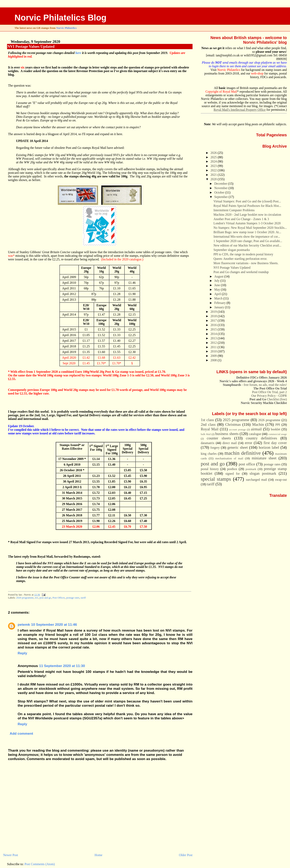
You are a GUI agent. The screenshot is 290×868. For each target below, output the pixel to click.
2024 (214, 161)
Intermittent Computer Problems (234, 210)
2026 (214, 153)
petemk (24, 625)
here (78, 53)
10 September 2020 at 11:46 (54, 625)
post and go (45, 598)
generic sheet (238, 447)
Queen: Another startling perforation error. (240, 259)
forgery (215, 448)
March (219, 298)
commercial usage (278, 434)
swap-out (281, 480)
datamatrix (208, 443)
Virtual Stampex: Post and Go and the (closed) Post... (247, 201)
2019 (214, 312)
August (219, 276)
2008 (214, 360)
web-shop (257, 73)
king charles (209, 454)
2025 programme (236, 420)
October (220, 192)
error (249, 443)
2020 (214, 179)
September (221, 197)
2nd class (208, 424)
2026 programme (269, 420)
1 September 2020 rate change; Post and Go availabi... (248, 241)
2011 (214, 347)
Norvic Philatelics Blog (61, 18)
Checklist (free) (268, 399)
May (218, 290)
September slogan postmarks (232, 250)
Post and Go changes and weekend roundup (241, 272)
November (221, 188)
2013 (214, 338)
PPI (278, 425)
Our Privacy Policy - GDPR (269, 396)
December (221, 184)
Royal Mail (210, 429)
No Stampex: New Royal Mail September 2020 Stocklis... (250, 228)
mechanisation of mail (229, 458)
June (218, 285)
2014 (214, 334)
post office (247, 464)
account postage (238, 430)
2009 (214, 356)
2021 (214, 175)
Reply (22, 653)
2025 (214, 157)
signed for (233, 474)
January (220, 307)
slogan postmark (263, 473)
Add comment (21, 733)
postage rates (73, 598)
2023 (214, 166)
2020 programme (25, 598)
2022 (214, 170)
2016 (214, 325)
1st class (207, 420)
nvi (36, 598)
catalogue (255, 434)
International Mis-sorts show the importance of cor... (247, 237)
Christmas (233, 424)
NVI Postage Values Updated (31, 46)
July (217, 281)
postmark (251, 469)
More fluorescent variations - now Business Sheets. (246, 263)
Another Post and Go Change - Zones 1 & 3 (241, 219)
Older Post (186, 855)
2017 (214, 321)
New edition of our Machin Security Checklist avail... (247, 245)
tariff (83, 598)
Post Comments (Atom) (40, 864)
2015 (214, 329)
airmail (256, 429)
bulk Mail (206, 434)
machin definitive (243, 453)
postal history (210, 469)
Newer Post (11, 855)
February (220, 303)
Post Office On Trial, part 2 (270, 392)
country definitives (262, 438)
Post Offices (59, 598)
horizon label (269, 447)
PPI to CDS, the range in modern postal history (243, 254)
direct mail (230, 443)
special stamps (216, 479)
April (218, 294)
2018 (214, 316)
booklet (275, 429)
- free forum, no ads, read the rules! (255, 385)
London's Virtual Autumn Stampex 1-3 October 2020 (247, 223)
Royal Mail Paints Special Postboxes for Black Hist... (247, 206)
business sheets (227, 434)
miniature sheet (264, 458)
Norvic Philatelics (66, 28)
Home (99, 855)
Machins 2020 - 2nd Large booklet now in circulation (247, 215)
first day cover (275, 443)
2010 (214, 351)
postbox (232, 469)
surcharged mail (256, 480)
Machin (258, 424)
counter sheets (219, 438)
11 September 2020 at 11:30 (62, 666)
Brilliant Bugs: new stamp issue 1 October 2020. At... (247, 232)
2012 (214, 343)
